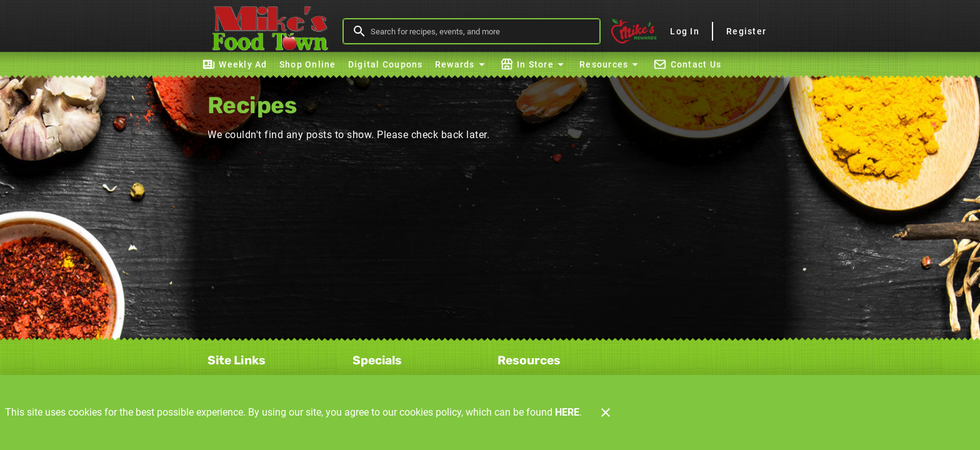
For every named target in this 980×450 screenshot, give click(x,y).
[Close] (606, 412)
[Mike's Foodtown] (273, 31)
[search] (480, 31)
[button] (462, 64)
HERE (567, 412)
